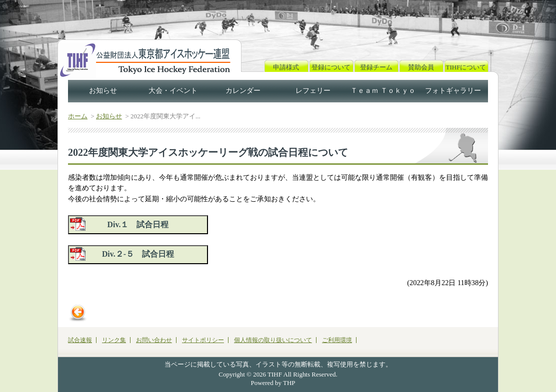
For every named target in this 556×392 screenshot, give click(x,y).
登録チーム (376, 67)
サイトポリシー (203, 340)
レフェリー (313, 91)
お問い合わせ (154, 340)
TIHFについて (466, 67)
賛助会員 (421, 67)
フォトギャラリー (453, 91)
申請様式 (286, 67)
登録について (331, 67)
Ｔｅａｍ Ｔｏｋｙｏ (383, 91)
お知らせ (103, 91)
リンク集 (114, 340)
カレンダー (243, 91)
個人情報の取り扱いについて (273, 340)
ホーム (78, 116)
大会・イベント (173, 91)
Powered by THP (273, 383)
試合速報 (80, 340)
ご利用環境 (337, 340)
